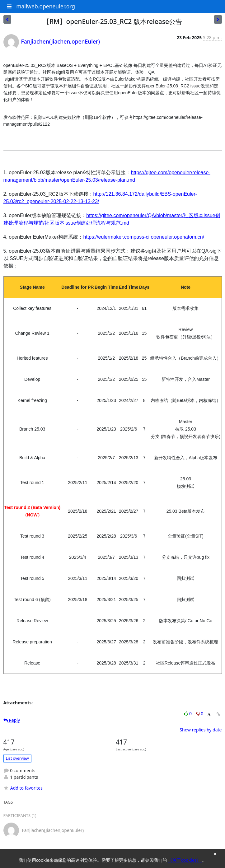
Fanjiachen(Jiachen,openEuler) (61, 41)
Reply (12, 720)
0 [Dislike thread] (200, 714)
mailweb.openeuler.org (46, 6)
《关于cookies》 (185, 860)
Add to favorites (23, 788)
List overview (17, 758)
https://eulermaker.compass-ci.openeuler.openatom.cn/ (144, 237)
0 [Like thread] (188, 714)
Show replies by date (201, 730)
